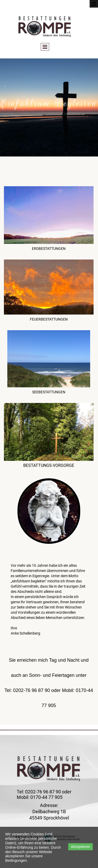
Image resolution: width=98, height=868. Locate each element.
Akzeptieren (80, 847)
